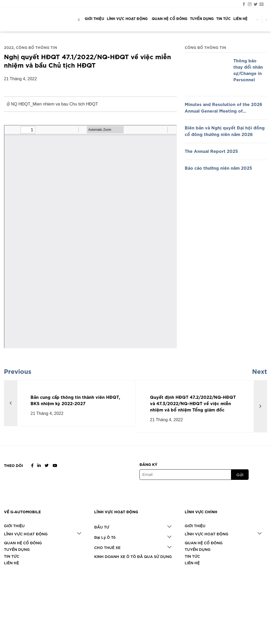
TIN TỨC (224, 18)
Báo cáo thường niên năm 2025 (218, 168)
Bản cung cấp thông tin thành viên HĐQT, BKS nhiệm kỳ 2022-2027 (75, 400)
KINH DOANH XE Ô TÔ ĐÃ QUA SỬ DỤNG (133, 546)
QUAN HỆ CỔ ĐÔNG (170, 18)
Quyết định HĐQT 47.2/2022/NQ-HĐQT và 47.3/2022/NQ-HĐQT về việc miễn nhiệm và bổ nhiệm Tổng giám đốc (193, 403)
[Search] (80, 20)
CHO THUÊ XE (107, 539)
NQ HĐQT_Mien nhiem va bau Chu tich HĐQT (89, 106)
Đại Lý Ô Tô (105, 532)
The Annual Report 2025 (211, 151)
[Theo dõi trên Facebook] (244, 4)
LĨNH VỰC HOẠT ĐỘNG (128, 18)
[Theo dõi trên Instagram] (250, 4)
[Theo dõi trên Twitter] (255, 4)
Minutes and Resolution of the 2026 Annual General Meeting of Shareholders (224, 108)
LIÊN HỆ (240, 18)
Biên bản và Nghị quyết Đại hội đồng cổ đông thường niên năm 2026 (225, 131)
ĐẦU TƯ (102, 525)
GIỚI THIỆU (94, 18)
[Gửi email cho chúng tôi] (262, 4)
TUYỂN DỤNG (202, 18)
